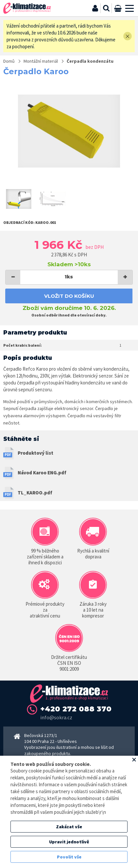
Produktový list (35, 453)
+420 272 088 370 (76, 709)
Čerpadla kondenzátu (90, 61)
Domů (9, 61)
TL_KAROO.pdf (35, 493)
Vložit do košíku (69, 296)
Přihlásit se (95, 8)
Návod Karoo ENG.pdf (42, 473)
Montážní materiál (41, 61)
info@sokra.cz (56, 717)
